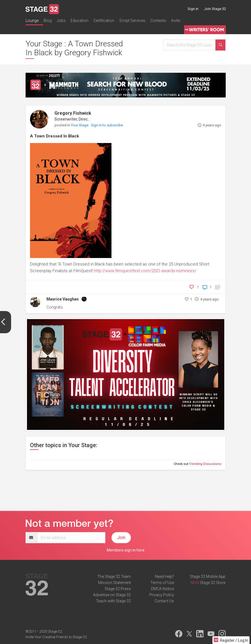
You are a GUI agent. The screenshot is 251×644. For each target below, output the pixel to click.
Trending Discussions (205, 464)
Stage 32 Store (213, 583)
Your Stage (80, 125)
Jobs (61, 21)
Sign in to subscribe (107, 125)
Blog (48, 21)
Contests (158, 21)
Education (79, 21)
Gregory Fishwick (73, 113)
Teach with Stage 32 (113, 601)
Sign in (193, 9)
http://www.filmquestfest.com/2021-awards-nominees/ (145, 271)
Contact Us (164, 601)
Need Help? (164, 577)
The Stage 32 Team (114, 577)
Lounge (32, 21)
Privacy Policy (162, 595)
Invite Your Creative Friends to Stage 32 (56, 637)
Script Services (132, 21)
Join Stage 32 (215, 9)
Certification (104, 21)
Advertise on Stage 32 (112, 595)
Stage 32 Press (118, 589)
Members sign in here (126, 550)
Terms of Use (162, 583)
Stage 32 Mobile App (208, 577)
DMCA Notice (162, 589)
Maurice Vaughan (63, 299)
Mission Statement (115, 583)
